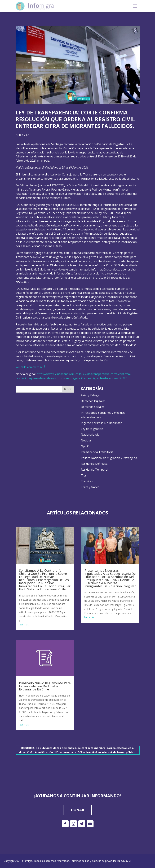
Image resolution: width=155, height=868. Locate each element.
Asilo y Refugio (90, 395)
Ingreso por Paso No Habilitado (102, 423)
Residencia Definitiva (94, 464)
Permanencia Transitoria (97, 452)
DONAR (78, 810)
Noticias (86, 440)
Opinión (86, 446)
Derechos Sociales (93, 407)
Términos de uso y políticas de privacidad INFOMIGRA (101, 861)
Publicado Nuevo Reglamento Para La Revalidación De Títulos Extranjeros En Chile (45, 686)
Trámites (87, 481)
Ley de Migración (92, 429)
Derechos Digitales (93, 401)
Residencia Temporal (94, 470)
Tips (84, 475)
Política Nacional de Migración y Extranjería (109, 458)
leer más (24, 624)
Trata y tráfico (90, 487)
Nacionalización (91, 435)
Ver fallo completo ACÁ (30, 367)
